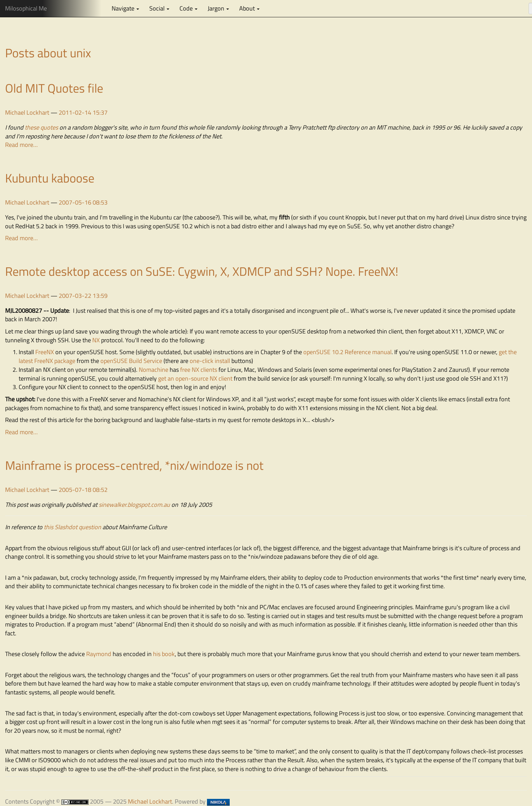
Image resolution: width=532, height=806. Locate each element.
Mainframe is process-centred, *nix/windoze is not (134, 465)
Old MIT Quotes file (54, 88)
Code (188, 8)
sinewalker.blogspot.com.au (134, 505)
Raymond (99, 654)
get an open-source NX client (195, 378)
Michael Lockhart (27, 112)
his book (164, 654)
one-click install (210, 361)
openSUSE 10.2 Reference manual (347, 352)
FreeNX (45, 352)
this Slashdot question (72, 527)
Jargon (218, 8)
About (249, 8)
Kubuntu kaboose (50, 178)
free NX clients (199, 370)
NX (96, 340)
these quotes (41, 127)
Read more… (21, 145)
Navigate (125, 8)
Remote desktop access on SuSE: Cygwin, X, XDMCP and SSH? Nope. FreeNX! (202, 271)
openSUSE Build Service (131, 361)
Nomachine (154, 370)
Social (159, 8)
